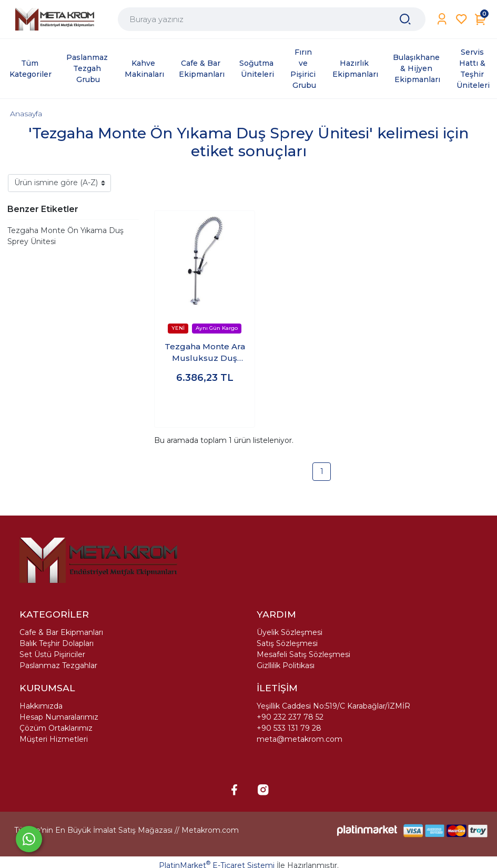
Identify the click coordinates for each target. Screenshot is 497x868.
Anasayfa (26, 114)
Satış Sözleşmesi (287, 643)
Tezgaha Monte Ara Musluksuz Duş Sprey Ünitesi (205, 353)
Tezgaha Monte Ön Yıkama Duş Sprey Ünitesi (65, 236)
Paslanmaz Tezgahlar (58, 665)
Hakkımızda (41, 706)
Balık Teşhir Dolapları (57, 643)
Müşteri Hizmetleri (54, 739)
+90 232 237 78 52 (290, 717)
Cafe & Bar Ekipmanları (61, 632)
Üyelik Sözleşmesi (290, 632)
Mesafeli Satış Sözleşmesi (303, 654)
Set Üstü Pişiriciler (52, 654)
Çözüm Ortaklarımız (56, 728)
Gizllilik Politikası (286, 665)
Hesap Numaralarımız (59, 717)
